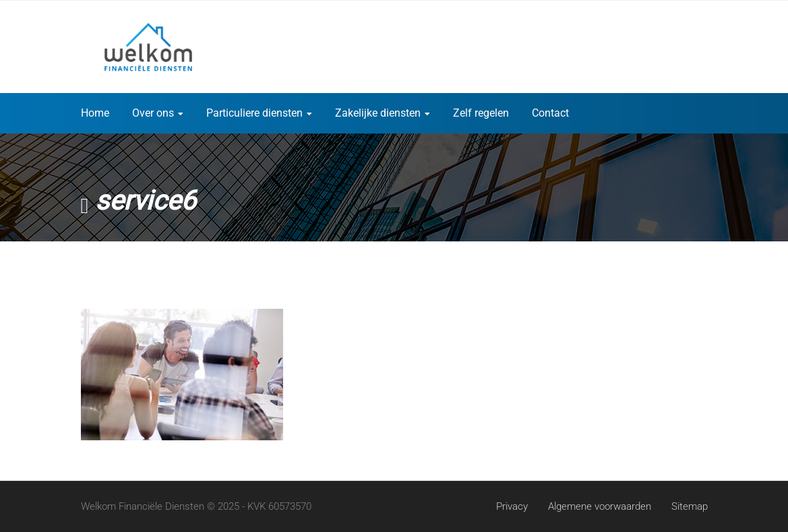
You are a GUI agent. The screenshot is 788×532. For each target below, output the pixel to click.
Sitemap (690, 506)
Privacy (512, 506)
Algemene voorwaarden (600, 506)
